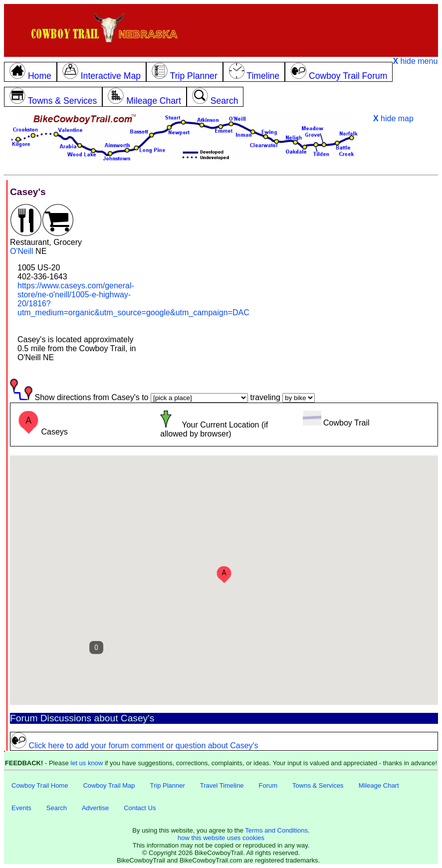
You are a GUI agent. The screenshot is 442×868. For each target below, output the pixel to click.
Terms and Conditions (276, 830)
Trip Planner (167, 785)
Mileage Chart (379, 785)
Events (21, 808)
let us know (87, 763)
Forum (268, 785)
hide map (393, 118)
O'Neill (22, 251)
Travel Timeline (222, 785)
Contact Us (140, 808)
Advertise (95, 808)
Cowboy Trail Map (109, 785)
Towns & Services (318, 785)
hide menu (415, 61)
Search (57, 808)
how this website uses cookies (221, 838)
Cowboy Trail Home (40, 785)
